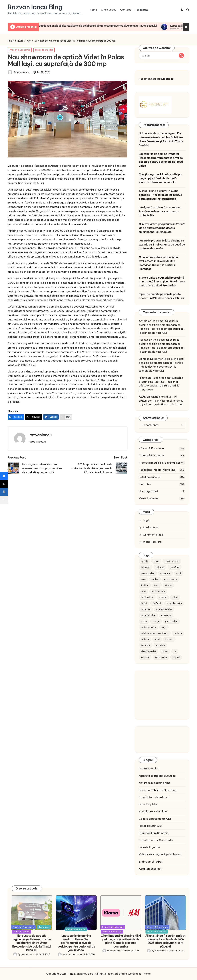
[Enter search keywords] (162, 55)
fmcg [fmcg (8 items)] (157, 585)
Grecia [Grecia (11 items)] (168, 585)
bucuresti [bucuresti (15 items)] (146, 567)
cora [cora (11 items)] (143, 579)
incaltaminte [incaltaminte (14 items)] (147, 597)
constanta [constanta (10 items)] (165, 573)
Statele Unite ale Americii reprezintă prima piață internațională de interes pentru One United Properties (162, 282)
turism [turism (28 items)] (165, 651)
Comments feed (153, 535)
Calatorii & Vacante (151, 455)
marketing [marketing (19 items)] (166, 615)
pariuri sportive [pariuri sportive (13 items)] (148, 627)
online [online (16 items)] (144, 621)
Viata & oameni (149, 498)
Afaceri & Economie (20, 50)
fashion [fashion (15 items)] (145, 585)
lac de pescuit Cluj (150, 826)
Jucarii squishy (148, 804)
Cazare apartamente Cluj (155, 819)
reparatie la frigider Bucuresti (157, 776)
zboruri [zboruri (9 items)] (176, 657)
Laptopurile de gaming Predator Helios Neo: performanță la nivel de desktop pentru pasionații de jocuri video (161, 160)
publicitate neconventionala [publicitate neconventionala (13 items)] (155, 633)
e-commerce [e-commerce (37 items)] (171, 579)
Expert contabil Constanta (156, 840)
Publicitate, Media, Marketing (157, 470)
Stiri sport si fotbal (151, 862)
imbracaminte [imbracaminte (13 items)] (158, 591)
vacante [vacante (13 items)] (145, 657)
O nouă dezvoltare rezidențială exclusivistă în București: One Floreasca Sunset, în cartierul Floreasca (158, 263)
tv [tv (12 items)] (175, 651)
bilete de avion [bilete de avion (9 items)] (172, 561)
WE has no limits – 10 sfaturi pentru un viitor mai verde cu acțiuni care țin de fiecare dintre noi (161, 401)
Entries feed (151, 527)
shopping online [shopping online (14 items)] (149, 651)
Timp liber (145, 484)
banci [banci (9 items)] (156, 561)
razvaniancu (40, 435)
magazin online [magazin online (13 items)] (148, 615)
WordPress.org (152, 542)
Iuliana (143, 378)
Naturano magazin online (155, 783)
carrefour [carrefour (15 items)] (175, 567)
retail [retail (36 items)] (157, 639)
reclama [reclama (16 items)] (178, 633)
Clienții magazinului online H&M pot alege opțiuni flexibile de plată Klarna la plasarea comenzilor (161, 178)
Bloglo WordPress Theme (135, 974)
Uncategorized (148, 491)
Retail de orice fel (44, 50)
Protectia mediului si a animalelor (160, 463)
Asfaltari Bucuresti (150, 869)
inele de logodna (149, 847)
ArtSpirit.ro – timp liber (153, 811)
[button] (38, 442)
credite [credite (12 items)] (155, 579)
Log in (147, 520)
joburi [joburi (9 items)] (175, 597)
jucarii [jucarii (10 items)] (144, 603)
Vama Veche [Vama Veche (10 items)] (161, 657)
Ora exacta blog (149, 769)
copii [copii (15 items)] (179, 573)
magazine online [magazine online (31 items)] (164, 609)
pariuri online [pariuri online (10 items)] (171, 621)
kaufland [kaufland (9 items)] (157, 603)
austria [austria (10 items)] (145, 561)
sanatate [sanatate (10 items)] (146, 645)
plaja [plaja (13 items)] (164, 627)
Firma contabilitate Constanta (158, 790)
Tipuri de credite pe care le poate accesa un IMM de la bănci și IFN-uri (161, 296)
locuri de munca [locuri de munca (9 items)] (174, 603)
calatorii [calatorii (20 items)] (160, 567)
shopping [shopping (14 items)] (160, 645)
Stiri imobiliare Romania (154, 833)
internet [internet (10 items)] (163, 597)
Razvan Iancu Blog (35, 7)
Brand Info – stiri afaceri (154, 797)
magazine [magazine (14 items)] (146, 609)
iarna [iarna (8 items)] (144, 591)
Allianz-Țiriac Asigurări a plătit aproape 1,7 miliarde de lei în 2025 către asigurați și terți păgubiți (161, 195)
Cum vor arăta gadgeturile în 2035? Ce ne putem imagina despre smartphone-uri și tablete (162, 228)
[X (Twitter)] (34, 417)
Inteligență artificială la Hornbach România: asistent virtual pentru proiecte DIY (160, 211)
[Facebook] (16, 417)
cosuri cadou (165, 79)
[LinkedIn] (51, 417)
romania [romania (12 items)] (169, 639)
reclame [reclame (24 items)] (145, 639)
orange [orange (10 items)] (156, 621)
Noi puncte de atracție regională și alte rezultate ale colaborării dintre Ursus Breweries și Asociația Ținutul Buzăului (103, 26)
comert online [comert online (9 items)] (148, 573)
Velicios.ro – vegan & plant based (160, 854)
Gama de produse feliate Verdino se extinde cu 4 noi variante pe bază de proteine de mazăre (162, 244)
